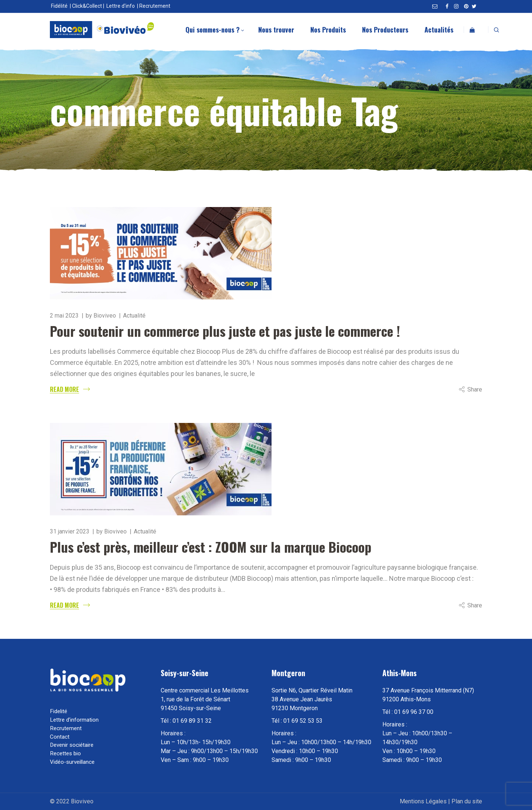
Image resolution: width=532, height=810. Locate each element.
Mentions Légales (423, 801)
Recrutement (155, 6)
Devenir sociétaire (72, 745)
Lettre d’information (74, 720)
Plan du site (467, 801)
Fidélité (59, 6)
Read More (64, 389)
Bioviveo (105, 316)
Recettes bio (65, 753)
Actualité (134, 316)
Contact (60, 737)
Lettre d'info (121, 6)
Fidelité (59, 711)
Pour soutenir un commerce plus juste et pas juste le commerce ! (225, 331)
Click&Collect (87, 6)
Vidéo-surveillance (72, 762)
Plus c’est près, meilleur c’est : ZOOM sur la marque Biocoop (211, 547)
